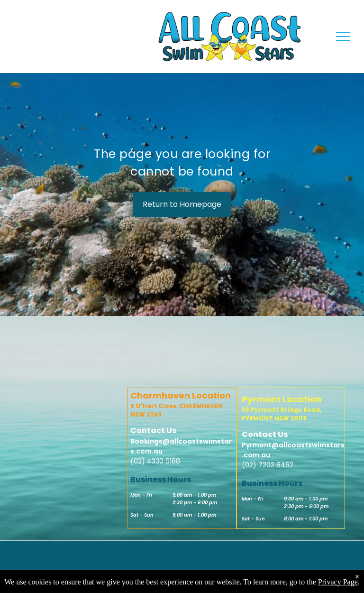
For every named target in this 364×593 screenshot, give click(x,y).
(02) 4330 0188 (155, 461)
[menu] (343, 37)
